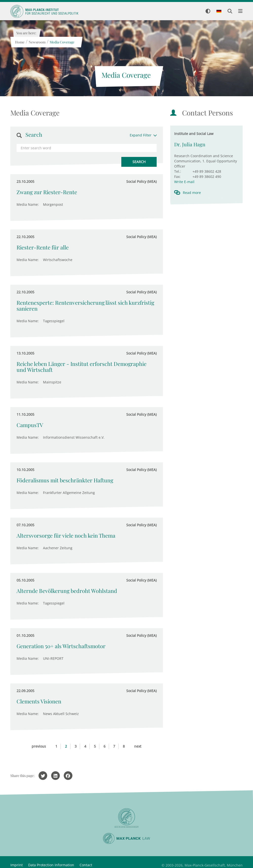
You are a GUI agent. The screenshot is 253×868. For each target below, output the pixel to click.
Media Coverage (62, 42)
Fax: (177, 177)
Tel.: (178, 171)
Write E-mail (184, 182)
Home (20, 42)
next (138, 746)
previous (39, 746)
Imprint (17, 865)
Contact (86, 865)
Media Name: (28, 204)
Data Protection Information (51, 865)
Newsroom (37, 42)
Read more (192, 193)
